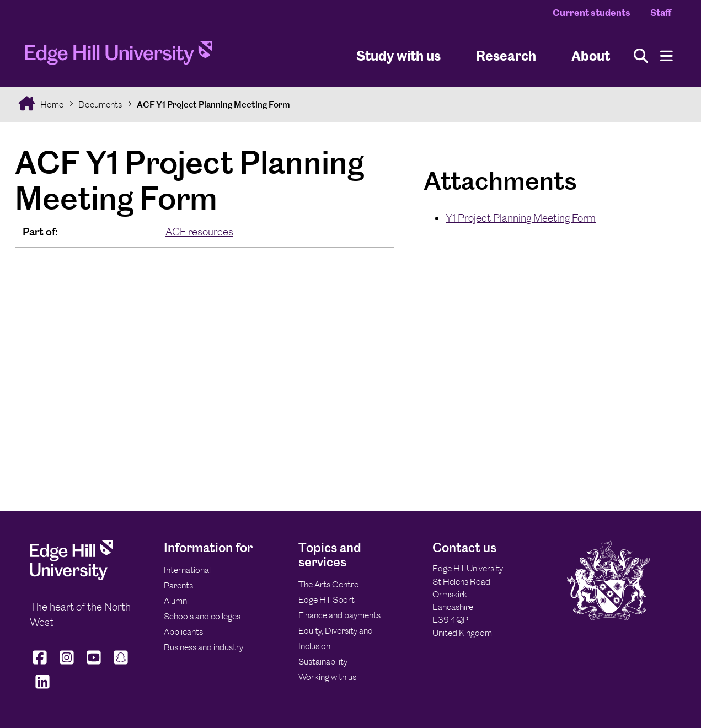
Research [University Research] (506, 55)
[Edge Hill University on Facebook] (41, 665)
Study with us (398, 55)
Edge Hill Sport (327, 600)
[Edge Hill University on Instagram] (67, 665)
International (187, 570)
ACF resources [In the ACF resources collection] (199, 232)
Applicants (183, 632)
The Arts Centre (328, 584)
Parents (178, 585)
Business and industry (204, 647)
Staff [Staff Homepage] (661, 13)
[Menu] (667, 56)
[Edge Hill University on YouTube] (94, 665)
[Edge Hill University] (71, 577)
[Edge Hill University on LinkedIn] (42, 689)
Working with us (327, 677)
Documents (100, 105)
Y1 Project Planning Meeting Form (521, 218)
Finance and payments (339, 615)
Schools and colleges (202, 616)
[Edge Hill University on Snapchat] (121, 665)
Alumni (176, 601)
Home (51, 105)
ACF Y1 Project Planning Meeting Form (213, 105)
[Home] (119, 56)
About (591, 55)
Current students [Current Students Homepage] (592, 13)
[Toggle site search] (641, 56)
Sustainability (323, 662)
